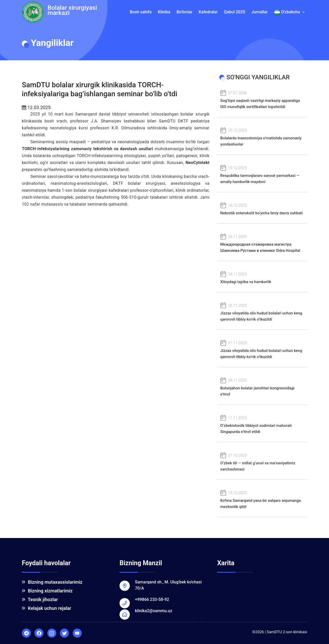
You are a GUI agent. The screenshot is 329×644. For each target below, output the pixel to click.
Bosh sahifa (141, 12)
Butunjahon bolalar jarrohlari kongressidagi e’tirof (262, 387)
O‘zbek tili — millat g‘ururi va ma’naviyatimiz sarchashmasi (262, 462)
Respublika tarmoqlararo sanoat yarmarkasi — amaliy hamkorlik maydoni (262, 174)
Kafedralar (208, 12)
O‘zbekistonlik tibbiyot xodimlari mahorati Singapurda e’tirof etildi (262, 424)
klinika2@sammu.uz (154, 611)
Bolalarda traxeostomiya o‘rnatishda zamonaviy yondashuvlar (262, 137)
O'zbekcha (289, 12)
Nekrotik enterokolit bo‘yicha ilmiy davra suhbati (262, 209)
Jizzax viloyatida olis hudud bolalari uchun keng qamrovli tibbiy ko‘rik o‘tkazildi (262, 312)
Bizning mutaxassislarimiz (52, 582)
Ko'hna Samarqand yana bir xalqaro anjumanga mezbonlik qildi (262, 499)
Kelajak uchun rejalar (47, 608)
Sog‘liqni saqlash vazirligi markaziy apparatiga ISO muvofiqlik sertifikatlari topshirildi (262, 99)
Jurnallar (259, 12)
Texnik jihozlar (40, 599)
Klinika (164, 12)
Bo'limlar (184, 12)
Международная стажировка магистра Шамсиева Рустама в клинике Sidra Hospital (262, 243)
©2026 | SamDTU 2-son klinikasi (280, 632)
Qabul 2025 (234, 12)
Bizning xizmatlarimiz (47, 591)
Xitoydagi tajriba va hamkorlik (262, 278)
